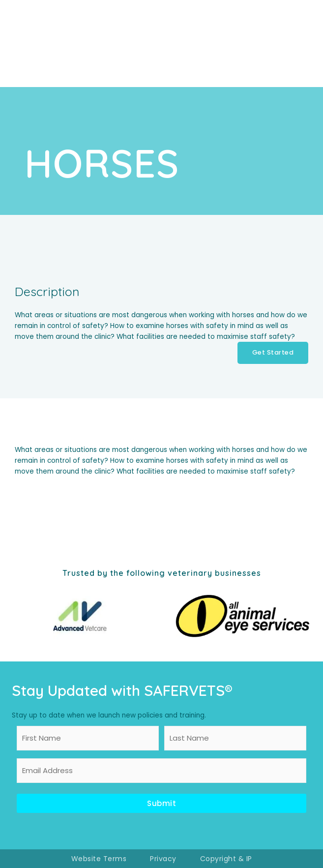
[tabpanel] (161, 461)
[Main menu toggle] (299, 44)
